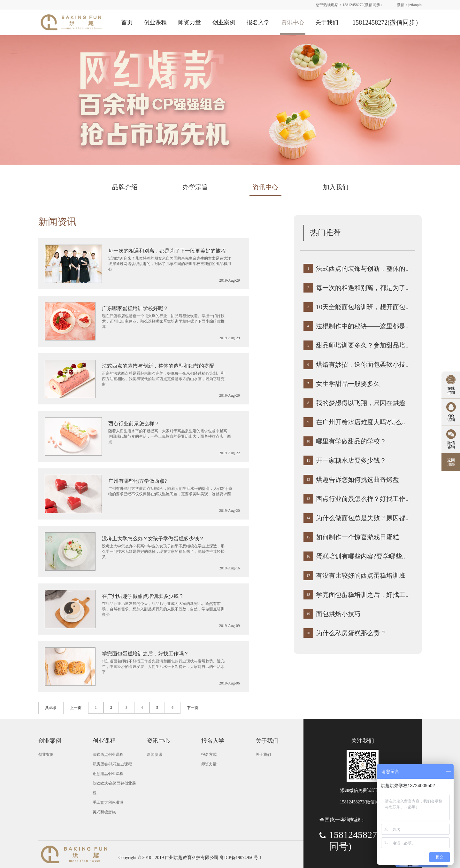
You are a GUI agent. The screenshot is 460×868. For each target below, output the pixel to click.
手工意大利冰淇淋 (108, 802)
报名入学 (258, 22)
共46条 (51, 708)
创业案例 (224, 22)
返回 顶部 (451, 462)
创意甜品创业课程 (108, 774)
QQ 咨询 (451, 418)
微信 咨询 (451, 445)
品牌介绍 (125, 187)
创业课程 (155, 22)
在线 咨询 (451, 391)
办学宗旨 (195, 187)
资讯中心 (293, 22)
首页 (127, 22)
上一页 (76, 708)
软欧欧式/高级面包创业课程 (114, 788)
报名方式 (209, 755)
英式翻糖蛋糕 (104, 812)
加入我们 (336, 187)
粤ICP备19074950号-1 (241, 858)
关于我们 (327, 22)
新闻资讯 (57, 222)
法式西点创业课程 (108, 755)
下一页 (193, 708)
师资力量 (189, 22)
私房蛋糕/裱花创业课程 (112, 764)
